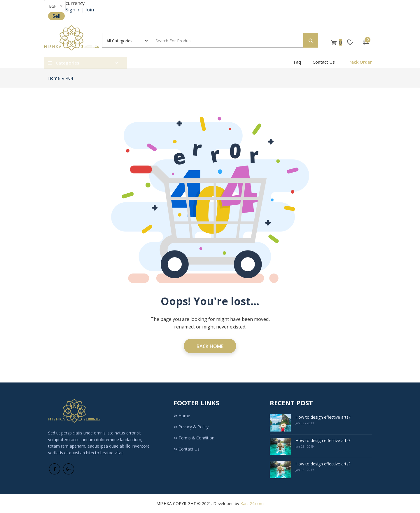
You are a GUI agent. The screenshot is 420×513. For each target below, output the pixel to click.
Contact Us (324, 62)
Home (54, 78)
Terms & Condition (194, 438)
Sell (56, 16)
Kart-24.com (252, 504)
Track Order (359, 62)
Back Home (210, 346)
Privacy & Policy (191, 427)
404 (69, 78)
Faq (297, 62)
